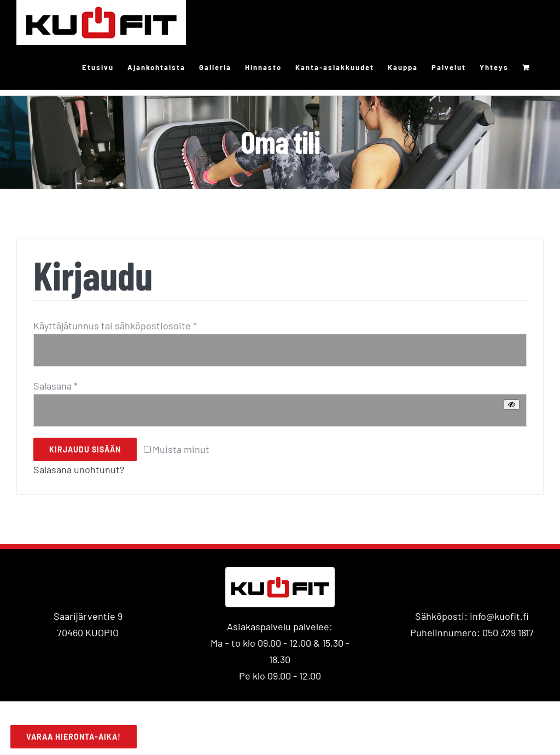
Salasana (56, 386)
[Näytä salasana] (512, 405)
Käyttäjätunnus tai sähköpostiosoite (115, 326)
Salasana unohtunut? (79, 469)
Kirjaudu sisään (85, 449)
